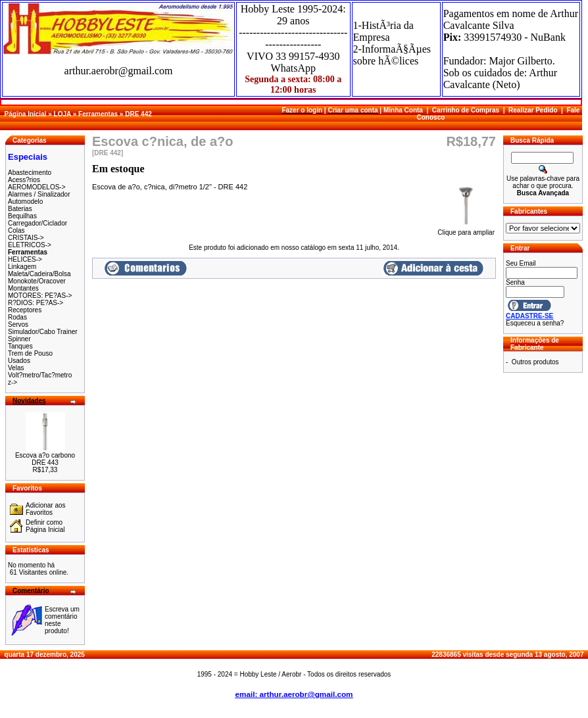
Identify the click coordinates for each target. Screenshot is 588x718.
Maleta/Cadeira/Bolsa (39, 274)
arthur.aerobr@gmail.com (119, 71)
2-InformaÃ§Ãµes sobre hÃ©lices (392, 55)
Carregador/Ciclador (37, 223)
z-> (12, 382)
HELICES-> (25, 259)
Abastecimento (30, 173)
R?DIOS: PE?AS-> (36, 303)
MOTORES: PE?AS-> (40, 296)
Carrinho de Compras (466, 110)
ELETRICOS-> (30, 245)
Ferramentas (98, 114)
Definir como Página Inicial (45, 526)
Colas (16, 230)
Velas (16, 368)
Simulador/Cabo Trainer (43, 332)
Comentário (31, 591)
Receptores (25, 310)
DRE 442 (138, 114)
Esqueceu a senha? (535, 323)
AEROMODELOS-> (37, 187)
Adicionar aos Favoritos (46, 509)
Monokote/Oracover (37, 281)
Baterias (20, 209)
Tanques (20, 346)
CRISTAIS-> (26, 238)
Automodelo (25, 202)
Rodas (17, 317)
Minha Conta (403, 110)
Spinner (19, 339)
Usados (19, 361)
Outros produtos (535, 362)
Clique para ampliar (466, 229)
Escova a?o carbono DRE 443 (45, 459)
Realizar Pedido (533, 110)
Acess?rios (24, 180)
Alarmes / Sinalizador (39, 194)
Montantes (23, 288)
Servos (18, 324)
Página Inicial (26, 114)
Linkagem (22, 267)
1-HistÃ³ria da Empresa (383, 31)
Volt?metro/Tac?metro (40, 375)
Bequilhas (22, 216)
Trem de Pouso (30, 353)
